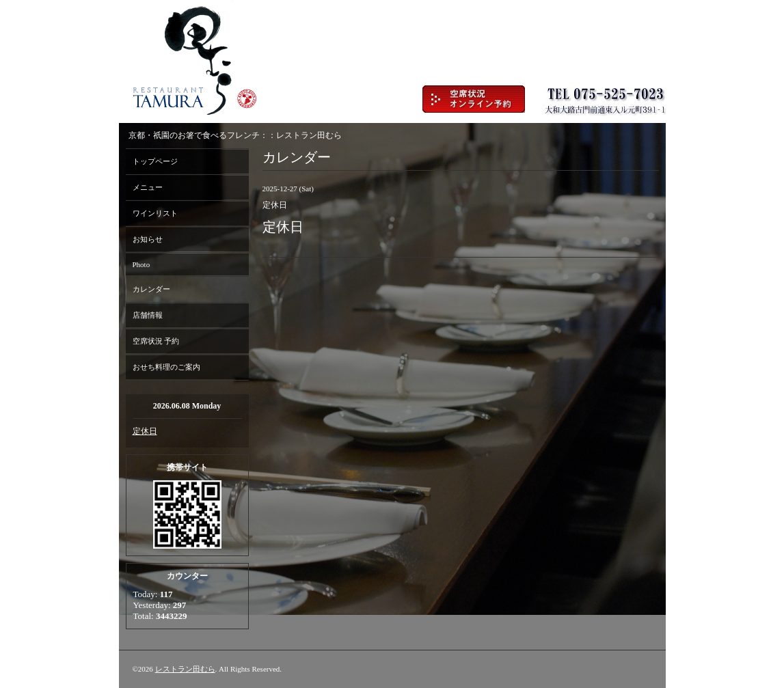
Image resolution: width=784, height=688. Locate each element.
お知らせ (148, 239)
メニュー (148, 187)
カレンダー (151, 289)
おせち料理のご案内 (166, 367)
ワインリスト (155, 213)
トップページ (155, 161)
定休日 (145, 431)
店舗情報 (148, 315)
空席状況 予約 (156, 341)
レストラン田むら (185, 669)
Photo (141, 264)
